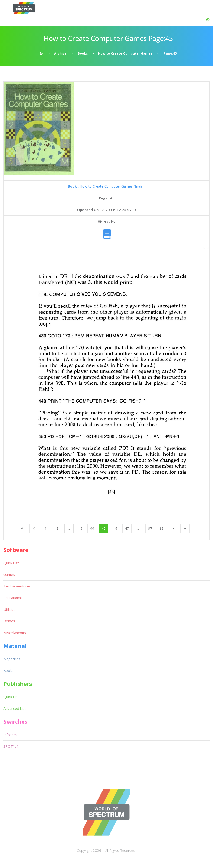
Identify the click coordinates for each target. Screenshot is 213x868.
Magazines (12, 659)
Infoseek (10, 735)
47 (127, 528)
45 (104, 528)
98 (162, 528)
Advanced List (15, 708)
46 (115, 528)
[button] (208, 20)
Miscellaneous (15, 633)
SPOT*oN (11, 746)
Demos (9, 621)
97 (150, 528)
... (69, 528)
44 (92, 528)
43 (81, 528)
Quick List (11, 563)
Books (83, 53)
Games (9, 574)
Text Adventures (17, 586)
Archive (60, 53)
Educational (13, 598)
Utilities (10, 609)
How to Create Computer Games (125, 53)
